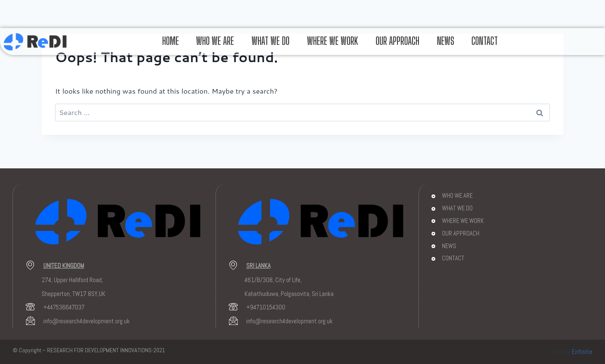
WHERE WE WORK (333, 36)
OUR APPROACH (397, 36)
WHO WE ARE (215, 36)
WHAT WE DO (271, 36)
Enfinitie (582, 352)
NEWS (446, 36)
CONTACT (485, 36)
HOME (170, 36)
